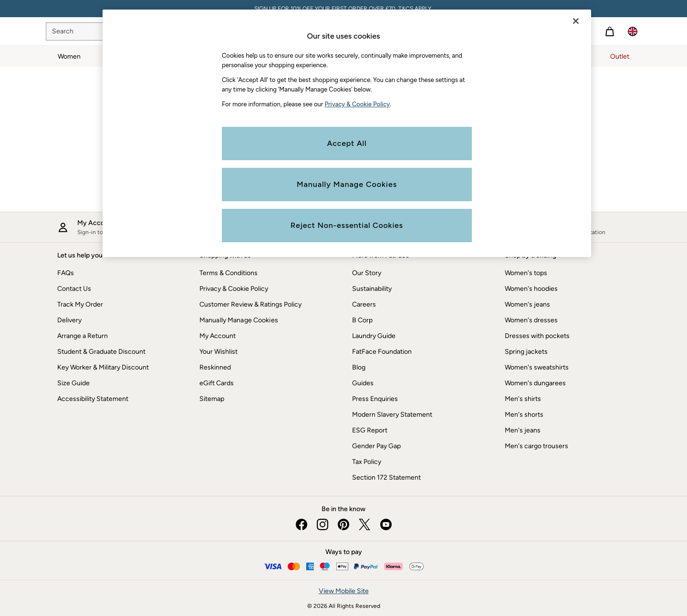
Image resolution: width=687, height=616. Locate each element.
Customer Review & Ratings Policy (250, 304)
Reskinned (215, 367)
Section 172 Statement (386, 477)
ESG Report (370, 430)
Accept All (347, 143)
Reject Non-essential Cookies (347, 225)
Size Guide (73, 383)
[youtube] (385, 524)
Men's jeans (523, 430)
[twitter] (364, 524)
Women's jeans (527, 304)
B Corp (362, 320)
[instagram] (323, 524)
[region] (347, 133)
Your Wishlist (219, 352)
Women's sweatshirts (537, 367)
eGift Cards (217, 383)
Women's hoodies (531, 289)
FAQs (66, 273)
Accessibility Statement (93, 399)
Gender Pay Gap (376, 446)
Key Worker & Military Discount (103, 367)
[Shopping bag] (610, 31)
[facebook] (302, 524)
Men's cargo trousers (536, 446)
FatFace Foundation (382, 352)
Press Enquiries (375, 399)
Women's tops (526, 273)
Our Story (367, 273)
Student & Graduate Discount (101, 352)
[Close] (576, 21)
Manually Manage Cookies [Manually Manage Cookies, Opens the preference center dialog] (347, 184)
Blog (359, 367)
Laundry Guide (374, 336)
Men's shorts (524, 415)
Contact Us (74, 289)
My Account (218, 336)
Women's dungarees (535, 383)
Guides (363, 383)
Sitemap (212, 399)
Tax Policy (367, 462)
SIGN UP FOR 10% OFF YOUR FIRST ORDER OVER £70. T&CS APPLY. (343, 9)
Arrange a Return (83, 336)
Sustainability (372, 289)
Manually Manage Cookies (239, 320)
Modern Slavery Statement (392, 415)
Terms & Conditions (229, 273)
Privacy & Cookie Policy (234, 289)
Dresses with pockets (537, 336)
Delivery (69, 320)
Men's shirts (523, 399)
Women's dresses (531, 320)
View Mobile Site (344, 591)
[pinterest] (343, 524)
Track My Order (80, 304)
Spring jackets (526, 352)
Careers (364, 304)
